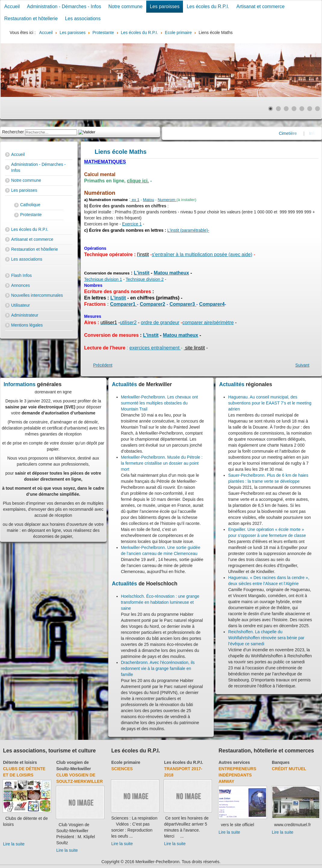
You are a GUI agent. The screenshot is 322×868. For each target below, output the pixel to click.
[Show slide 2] (278, 109)
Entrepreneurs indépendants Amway (237, 775)
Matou (149, 200)
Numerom (167, 200)
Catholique (30, 205)
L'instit (142, 273)
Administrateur (25, 315)
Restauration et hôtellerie (31, 19)
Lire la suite (14, 844)
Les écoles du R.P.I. (208, 6)
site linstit (194, 348)
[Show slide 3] (286, 109)
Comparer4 (212, 304)
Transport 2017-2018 (183, 772)
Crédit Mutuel (289, 769)
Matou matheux (171, 273)
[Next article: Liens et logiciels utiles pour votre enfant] (302, 365)
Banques (281, 762)
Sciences (122, 769)
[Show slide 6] (310, 109)
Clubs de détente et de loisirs (24, 772)
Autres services (234, 762)
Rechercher (13, 132)
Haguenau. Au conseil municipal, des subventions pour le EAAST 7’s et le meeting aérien (270, 403)
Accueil (12, 6)
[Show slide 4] (294, 109)
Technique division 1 (103, 279)
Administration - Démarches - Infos (64, 6)
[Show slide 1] (271, 109)
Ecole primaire (126, 762)
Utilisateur (20, 305)
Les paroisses (165, 6)
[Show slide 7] (317, 109)
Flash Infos (21, 275)
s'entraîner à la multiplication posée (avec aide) (202, 254)
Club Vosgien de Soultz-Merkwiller (80, 778)
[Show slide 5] (302, 109)
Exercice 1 (132, 224)
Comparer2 (152, 304)
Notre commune (125, 6)
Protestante (31, 215)
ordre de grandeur (160, 322)
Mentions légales (27, 325)
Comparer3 (183, 304)
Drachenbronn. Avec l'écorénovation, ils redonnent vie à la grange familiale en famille (158, 668)
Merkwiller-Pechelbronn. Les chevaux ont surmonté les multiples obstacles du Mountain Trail (159, 403)
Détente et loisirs (20, 762)
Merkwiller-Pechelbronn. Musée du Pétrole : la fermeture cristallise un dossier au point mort (162, 463)
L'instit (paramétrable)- (188, 230)
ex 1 (136, 200)
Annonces (20, 285)
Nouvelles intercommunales (37, 295)
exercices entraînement (155, 348)
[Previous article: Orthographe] (103, 365)
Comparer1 (124, 304)
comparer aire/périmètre (208, 322)
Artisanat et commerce (261, 6)
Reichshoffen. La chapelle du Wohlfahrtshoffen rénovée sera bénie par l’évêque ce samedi (266, 638)
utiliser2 (128, 322)
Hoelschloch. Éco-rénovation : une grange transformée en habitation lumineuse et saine (160, 602)
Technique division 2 (145, 279)
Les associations (83, 19)
